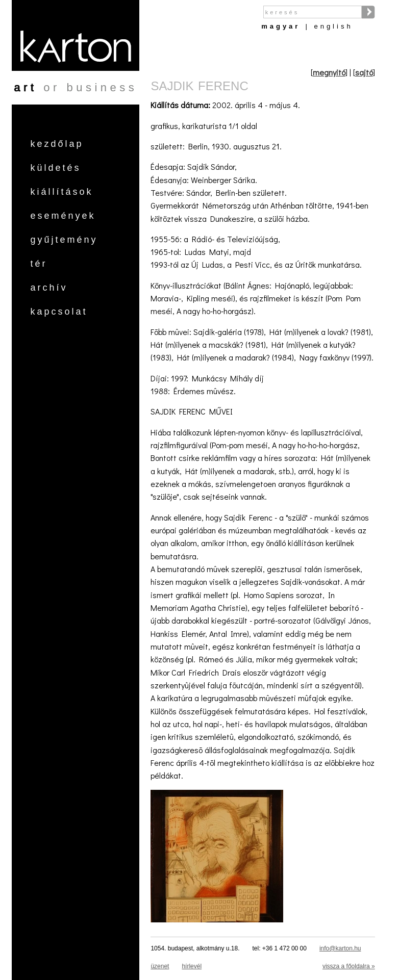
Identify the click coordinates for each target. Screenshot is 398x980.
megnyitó (329, 72)
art (25, 87)
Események (63, 216)
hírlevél (192, 966)
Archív (49, 288)
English (333, 26)
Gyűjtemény (64, 240)
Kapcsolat (59, 312)
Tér (39, 264)
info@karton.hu (340, 948)
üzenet (160, 966)
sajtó (364, 72)
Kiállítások (61, 192)
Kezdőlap (57, 144)
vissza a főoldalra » (349, 966)
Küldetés (55, 168)
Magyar (281, 26)
